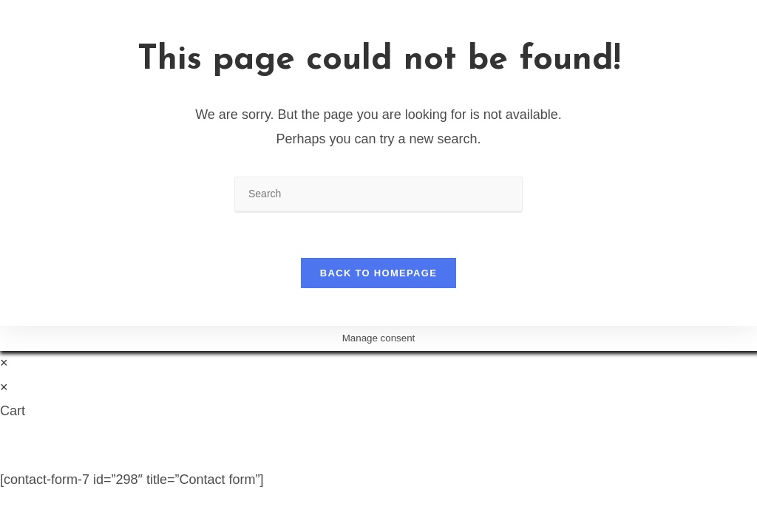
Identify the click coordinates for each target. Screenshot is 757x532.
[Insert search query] (378, 195)
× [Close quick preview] (4, 363)
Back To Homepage (378, 273)
